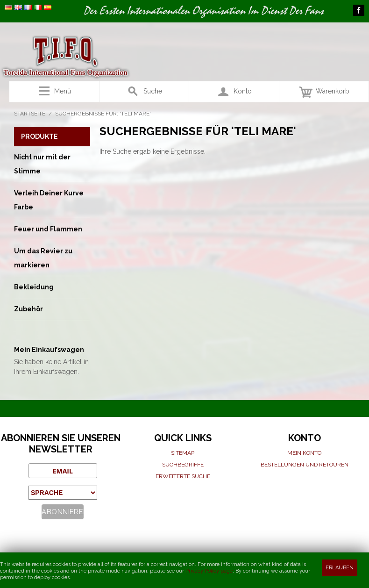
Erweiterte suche (183, 476)
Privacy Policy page (209, 571)
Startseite (30, 114)
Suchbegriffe (183, 465)
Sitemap (183, 453)
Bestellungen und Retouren (305, 465)
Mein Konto (304, 453)
